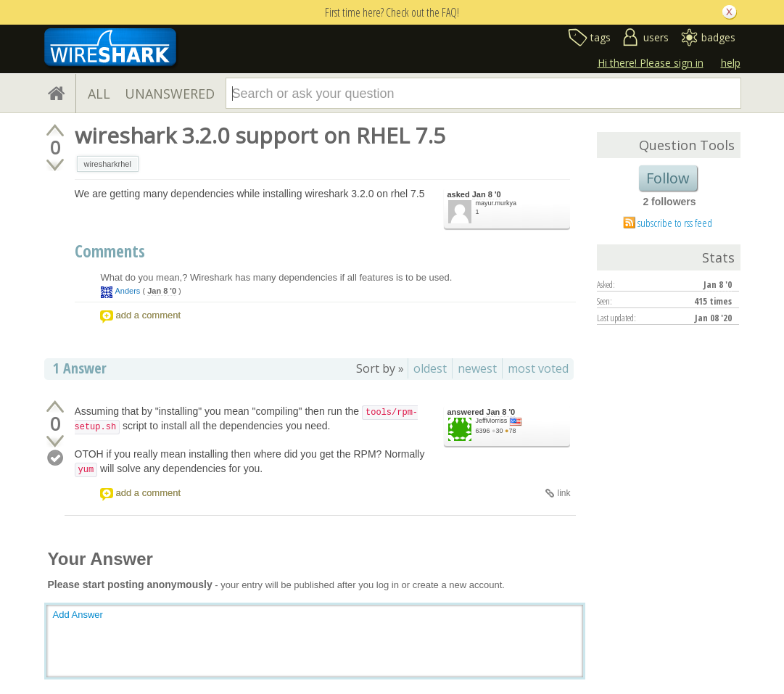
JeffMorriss (492, 421)
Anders (128, 291)
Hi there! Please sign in (651, 63)
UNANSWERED (170, 94)
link (564, 493)
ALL (99, 94)
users (656, 37)
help (731, 63)
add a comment (149, 315)
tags (601, 37)
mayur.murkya (496, 203)
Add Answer (78, 615)
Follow (668, 178)
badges (718, 37)
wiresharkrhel (108, 164)
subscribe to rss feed (675, 223)
